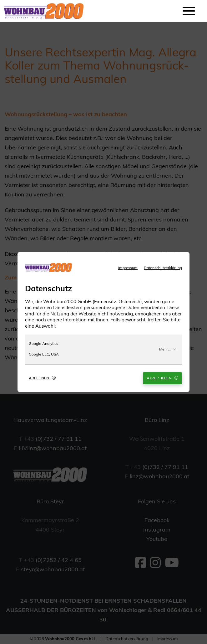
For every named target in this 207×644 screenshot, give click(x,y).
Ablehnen (42, 378)
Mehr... (168, 349)
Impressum (128, 268)
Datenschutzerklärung (163, 268)
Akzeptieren (162, 378)
